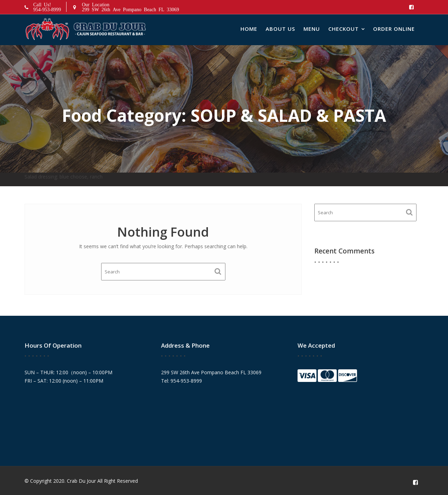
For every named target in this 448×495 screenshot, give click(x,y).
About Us (280, 29)
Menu (312, 29)
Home (249, 29)
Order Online (394, 29)
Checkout (344, 29)
